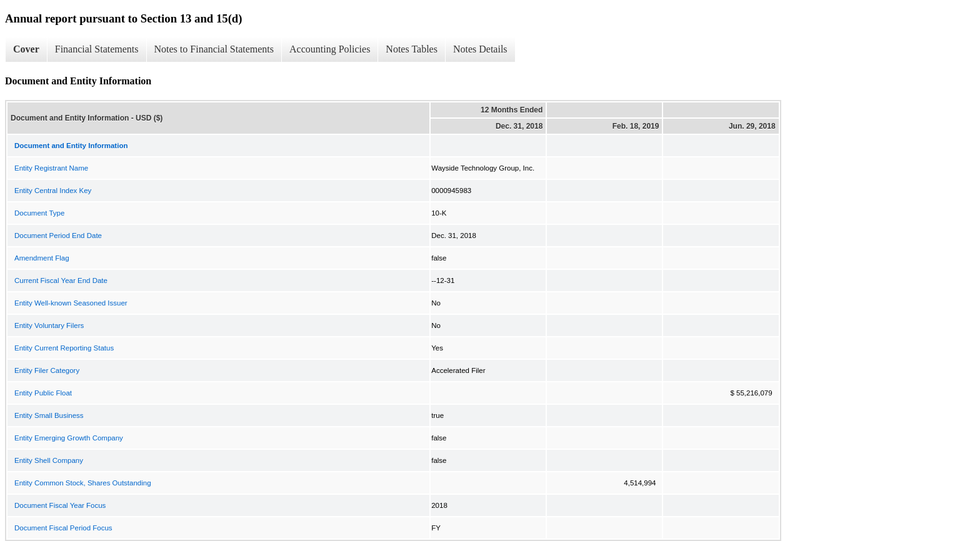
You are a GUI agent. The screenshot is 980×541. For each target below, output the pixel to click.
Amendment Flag (42, 258)
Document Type (39, 213)
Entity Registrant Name (51, 168)
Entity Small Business (49, 415)
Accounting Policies (330, 49)
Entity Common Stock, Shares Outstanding (83, 483)
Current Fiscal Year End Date (61, 280)
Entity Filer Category (47, 370)
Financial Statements (97, 49)
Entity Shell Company (49, 460)
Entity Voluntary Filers (49, 325)
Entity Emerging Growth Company (69, 438)
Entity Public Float (43, 393)
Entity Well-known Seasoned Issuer (71, 303)
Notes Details (480, 49)
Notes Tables (412, 49)
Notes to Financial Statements (214, 49)
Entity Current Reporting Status (64, 348)
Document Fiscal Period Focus (63, 528)
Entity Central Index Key (53, 191)
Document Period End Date (58, 236)
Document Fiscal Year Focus (60, 505)
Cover (26, 49)
